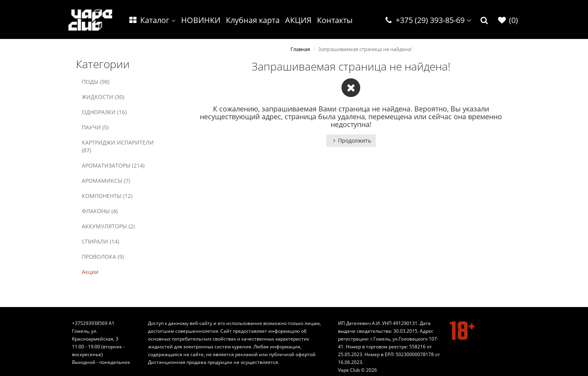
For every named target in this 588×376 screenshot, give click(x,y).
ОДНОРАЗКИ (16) (104, 112)
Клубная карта (253, 20)
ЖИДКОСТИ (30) (103, 97)
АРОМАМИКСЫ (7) (106, 181)
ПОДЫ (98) (96, 82)
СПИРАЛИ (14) (100, 241)
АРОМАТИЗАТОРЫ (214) (113, 165)
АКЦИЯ (298, 20)
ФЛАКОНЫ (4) (100, 211)
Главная (300, 49)
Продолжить (351, 140)
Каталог (152, 20)
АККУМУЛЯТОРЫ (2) (108, 226)
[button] (484, 20)
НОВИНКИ (201, 20)
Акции (90, 272)
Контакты (335, 20)
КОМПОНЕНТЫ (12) (107, 196)
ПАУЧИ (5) (95, 127)
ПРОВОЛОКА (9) (103, 257)
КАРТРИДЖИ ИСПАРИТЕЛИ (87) (118, 146)
